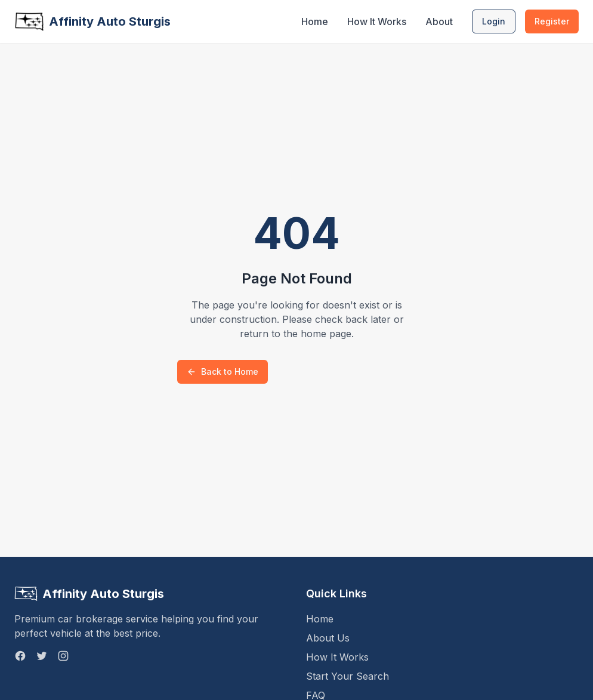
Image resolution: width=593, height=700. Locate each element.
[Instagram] (63, 656)
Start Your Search (348, 676)
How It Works (377, 21)
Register (552, 21)
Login (494, 21)
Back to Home (223, 371)
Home (315, 21)
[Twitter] (42, 656)
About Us (328, 638)
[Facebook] (20, 656)
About (439, 21)
